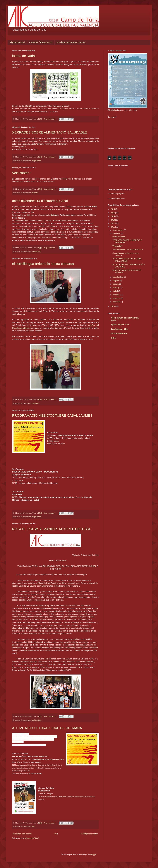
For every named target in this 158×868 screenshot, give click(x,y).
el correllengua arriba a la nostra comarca (43, 264)
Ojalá (113, 338)
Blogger (93, 854)
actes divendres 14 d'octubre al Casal (40, 201)
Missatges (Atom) (32, 838)
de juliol (116, 281)
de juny (116, 284)
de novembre (118, 230)
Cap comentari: (50, 119)
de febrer (117, 298)
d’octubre (117, 234)
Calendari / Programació (41, 42)
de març (116, 295)
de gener (117, 302)
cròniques (35, 403)
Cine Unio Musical (119, 334)
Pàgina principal (17, 42)
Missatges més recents (22, 834)
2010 (113, 306)
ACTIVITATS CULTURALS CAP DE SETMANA (47, 728)
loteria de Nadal (24, 56)
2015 (113, 213)
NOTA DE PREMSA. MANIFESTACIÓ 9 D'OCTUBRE (52, 529)
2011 (113, 227)
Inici (56, 834)
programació (36, 161)
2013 (113, 220)
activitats (35, 193)
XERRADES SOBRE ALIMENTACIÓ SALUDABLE (50, 132)
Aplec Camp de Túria (120, 325)
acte (33, 827)
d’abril (116, 291)
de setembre (118, 277)
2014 (113, 216)
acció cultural (37, 720)
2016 (113, 209)
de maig (116, 288)
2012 (113, 223)
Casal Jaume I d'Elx (120, 329)
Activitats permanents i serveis (71, 42)
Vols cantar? (21, 173)
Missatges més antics (89, 834)
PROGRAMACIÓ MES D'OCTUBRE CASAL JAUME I (52, 415)
